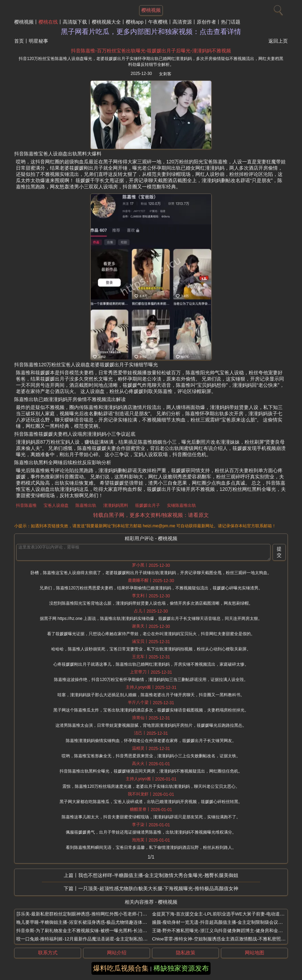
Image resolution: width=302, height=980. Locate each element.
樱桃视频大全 (106, 22)
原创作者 (206, 22)
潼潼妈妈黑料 (116, 505)
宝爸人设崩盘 (56, 505)
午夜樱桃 (158, 22)
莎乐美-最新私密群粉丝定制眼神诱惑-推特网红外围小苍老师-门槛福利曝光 (91, 914)
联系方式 (48, 953)
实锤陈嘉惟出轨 (181, 505)
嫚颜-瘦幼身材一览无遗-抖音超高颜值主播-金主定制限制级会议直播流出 (224, 922)
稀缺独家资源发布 (181, 968)
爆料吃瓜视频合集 (121, 968)
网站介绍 (117, 953)
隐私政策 (186, 953)
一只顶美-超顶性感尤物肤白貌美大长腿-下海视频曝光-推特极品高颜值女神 (158, 888)
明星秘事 (38, 41)
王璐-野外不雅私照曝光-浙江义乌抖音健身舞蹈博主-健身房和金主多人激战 (226, 931)
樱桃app (135, 22)
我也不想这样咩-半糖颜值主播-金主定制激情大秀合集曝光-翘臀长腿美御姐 (158, 875)
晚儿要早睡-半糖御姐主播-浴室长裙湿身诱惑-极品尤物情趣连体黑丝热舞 (88, 922)
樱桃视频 (24, 22)
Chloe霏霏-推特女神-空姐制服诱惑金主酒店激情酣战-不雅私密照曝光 (221, 939)
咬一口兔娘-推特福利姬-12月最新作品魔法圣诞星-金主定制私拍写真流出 (88, 939)
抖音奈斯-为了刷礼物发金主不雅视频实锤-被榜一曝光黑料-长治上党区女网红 (93, 931)
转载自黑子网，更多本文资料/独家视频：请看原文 (151, 515)
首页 (19, 41)
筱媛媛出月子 (148, 505)
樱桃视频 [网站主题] (151, 10)
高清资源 (182, 22)
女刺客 (165, 74)
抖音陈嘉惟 (26, 505)
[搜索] (277, 9)
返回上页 (278, 41)
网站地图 (255, 953)
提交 (279, 552)
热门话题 (231, 22)
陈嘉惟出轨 (86, 505)
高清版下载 (75, 22)
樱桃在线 (48, 22)
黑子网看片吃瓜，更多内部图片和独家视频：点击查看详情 (151, 32)
